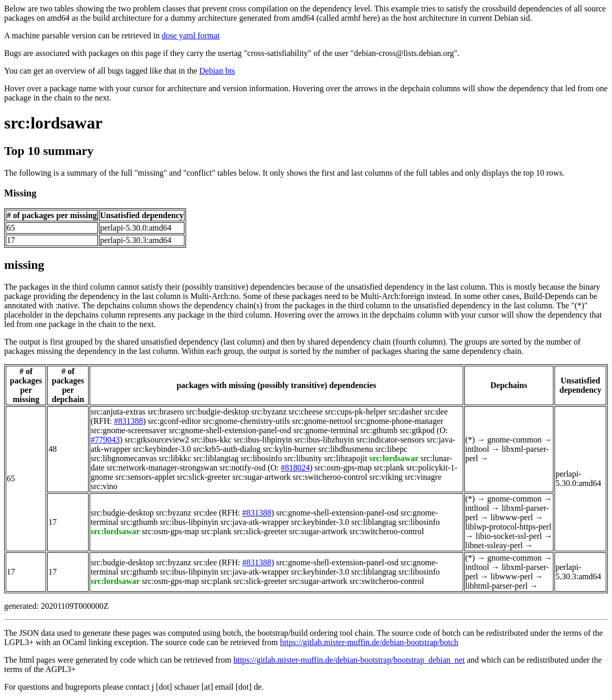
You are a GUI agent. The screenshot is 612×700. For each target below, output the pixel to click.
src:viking (386, 477)
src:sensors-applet (145, 477)
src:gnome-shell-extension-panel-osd (230, 430)
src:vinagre (423, 477)
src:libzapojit (346, 458)
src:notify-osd (243, 468)
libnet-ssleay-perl (494, 545)
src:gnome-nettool (322, 421)
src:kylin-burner (289, 449)
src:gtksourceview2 (156, 440)
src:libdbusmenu (346, 449)
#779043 (105, 440)
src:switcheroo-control (330, 477)
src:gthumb (379, 430)
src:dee (436, 412)
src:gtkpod (417, 430)
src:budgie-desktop (218, 412)
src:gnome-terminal (326, 430)
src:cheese (306, 412)
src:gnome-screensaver (129, 430)
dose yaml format (191, 35)
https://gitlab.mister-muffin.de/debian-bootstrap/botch (369, 642)
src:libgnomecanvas (124, 458)
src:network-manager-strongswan (162, 468)
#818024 (295, 468)
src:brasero (166, 412)
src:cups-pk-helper (356, 412)
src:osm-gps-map (343, 468)
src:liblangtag (216, 458)
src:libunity (303, 458)
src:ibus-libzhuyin (324, 440)
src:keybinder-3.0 (162, 449)
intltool (477, 449)
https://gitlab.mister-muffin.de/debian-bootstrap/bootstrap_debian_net (349, 660)
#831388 (129, 421)
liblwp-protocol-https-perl (508, 527)
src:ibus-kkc (211, 440)
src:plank (389, 468)
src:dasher (405, 412)
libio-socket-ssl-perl (509, 536)
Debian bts (217, 71)
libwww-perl (512, 517)
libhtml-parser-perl (497, 586)
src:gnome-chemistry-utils (246, 421)
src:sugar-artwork (261, 477)
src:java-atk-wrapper (254, 522)
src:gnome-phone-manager (399, 421)
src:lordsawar (53, 123)
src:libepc (391, 449)
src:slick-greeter (203, 477)
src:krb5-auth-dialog (227, 449)
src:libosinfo (261, 458)
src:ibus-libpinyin (263, 440)
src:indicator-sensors (390, 440)
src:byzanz (269, 412)
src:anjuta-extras (118, 412)
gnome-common (514, 440)
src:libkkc (175, 458)
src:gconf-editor (174, 421)
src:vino (104, 486)
